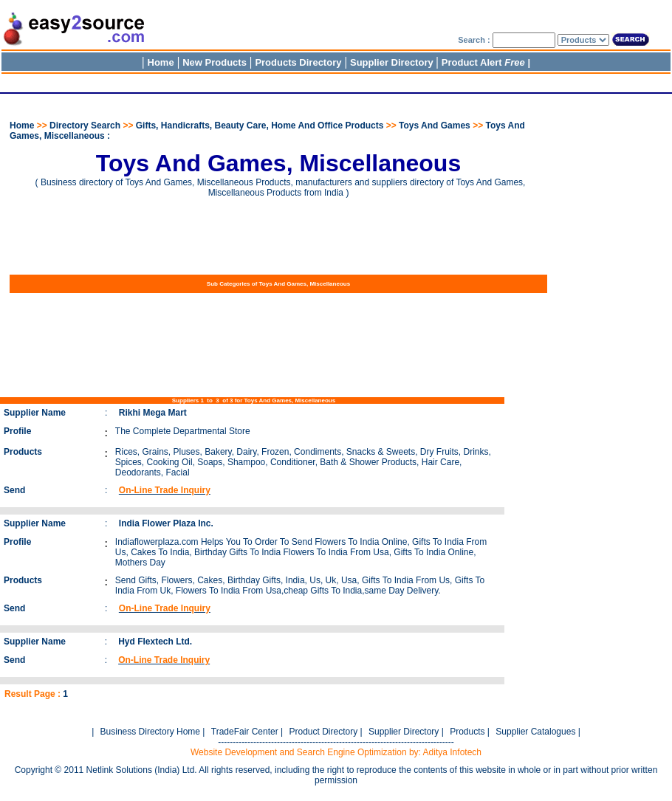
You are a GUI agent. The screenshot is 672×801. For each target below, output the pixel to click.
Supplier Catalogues (535, 732)
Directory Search (85, 126)
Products (467, 732)
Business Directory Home (150, 732)
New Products (215, 62)
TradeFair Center (245, 732)
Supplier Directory (393, 62)
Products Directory (298, 62)
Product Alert (483, 62)
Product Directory (323, 732)
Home (161, 62)
